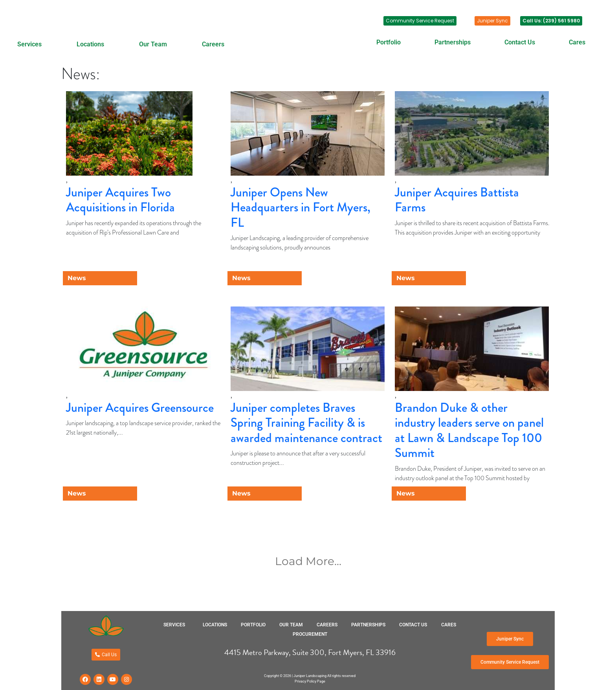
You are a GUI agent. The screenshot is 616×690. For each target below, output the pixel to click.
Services (29, 44)
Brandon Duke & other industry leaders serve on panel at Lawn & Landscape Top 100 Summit (469, 430)
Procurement (310, 634)
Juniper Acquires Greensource (140, 408)
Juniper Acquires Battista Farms (457, 200)
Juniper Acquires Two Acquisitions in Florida (120, 200)
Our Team (153, 44)
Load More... (308, 561)
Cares (577, 42)
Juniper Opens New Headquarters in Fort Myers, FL (301, 207)
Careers (213, 44)
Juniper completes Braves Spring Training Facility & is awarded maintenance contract (306, 423)
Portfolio (389, 42)
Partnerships (453, 42)
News (77, 278)
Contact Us (520, 42)
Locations (90, 44)
